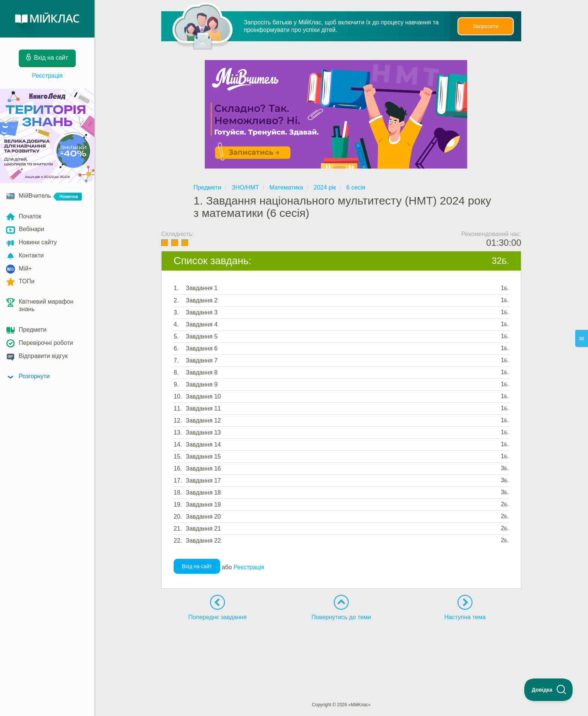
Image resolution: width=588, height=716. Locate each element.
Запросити (486, 26)
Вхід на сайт (197, 566)
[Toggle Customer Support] (549, 690)
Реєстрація (47, 76)
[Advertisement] (341, 647)
